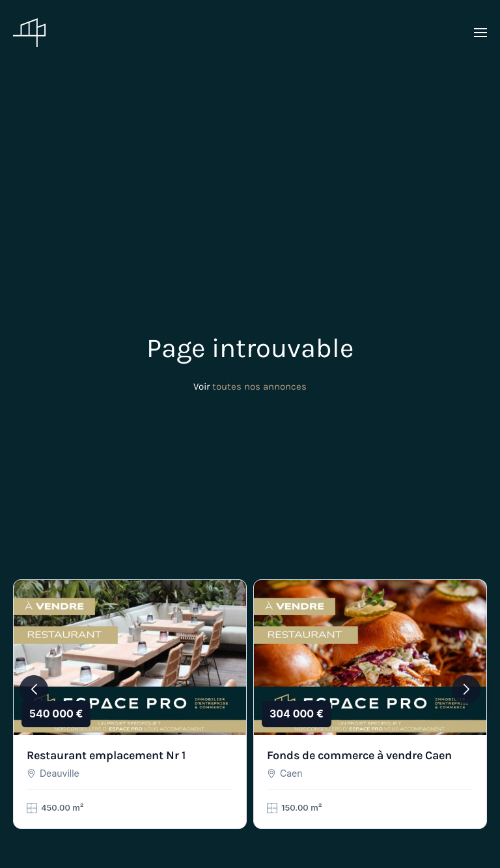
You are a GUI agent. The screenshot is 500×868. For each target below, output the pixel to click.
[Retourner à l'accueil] (29, 33)
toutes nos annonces (259, 386)
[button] (480, 33)
